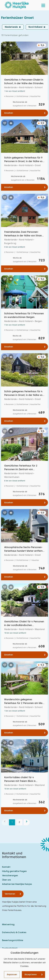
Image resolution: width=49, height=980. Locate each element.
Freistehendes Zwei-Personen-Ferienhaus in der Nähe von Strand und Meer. (24, 234)
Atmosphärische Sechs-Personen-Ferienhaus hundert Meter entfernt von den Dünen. (24, 549)
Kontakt (6, 867)
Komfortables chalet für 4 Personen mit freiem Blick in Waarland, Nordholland (20, 779)
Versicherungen (10, 876)
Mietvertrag (8, 924)
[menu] (43, 5)
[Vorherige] (5, 822)
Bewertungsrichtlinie (13, 940)
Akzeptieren (31, 974)
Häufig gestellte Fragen (14, 871)
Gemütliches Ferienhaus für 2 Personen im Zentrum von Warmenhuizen (21, 468)
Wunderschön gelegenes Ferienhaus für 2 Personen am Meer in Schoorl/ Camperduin (24, 701)
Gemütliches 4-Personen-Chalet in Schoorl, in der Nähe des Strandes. (24, 81)
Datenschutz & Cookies (14, 932)
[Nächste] (27, 822)
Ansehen (9, 113)
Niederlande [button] (11, 27)
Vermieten (10, 894)
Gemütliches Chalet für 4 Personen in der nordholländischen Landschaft (24, 624)
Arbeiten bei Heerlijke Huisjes (17, 884)
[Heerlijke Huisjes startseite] (17, 5)
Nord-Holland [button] (35, 27)
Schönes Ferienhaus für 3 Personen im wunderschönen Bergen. (24, 315)
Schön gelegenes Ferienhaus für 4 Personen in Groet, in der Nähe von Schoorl (24, 393)
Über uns (7, 880)
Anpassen (12, 974)
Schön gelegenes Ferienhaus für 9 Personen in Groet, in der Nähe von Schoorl (24, 160)
